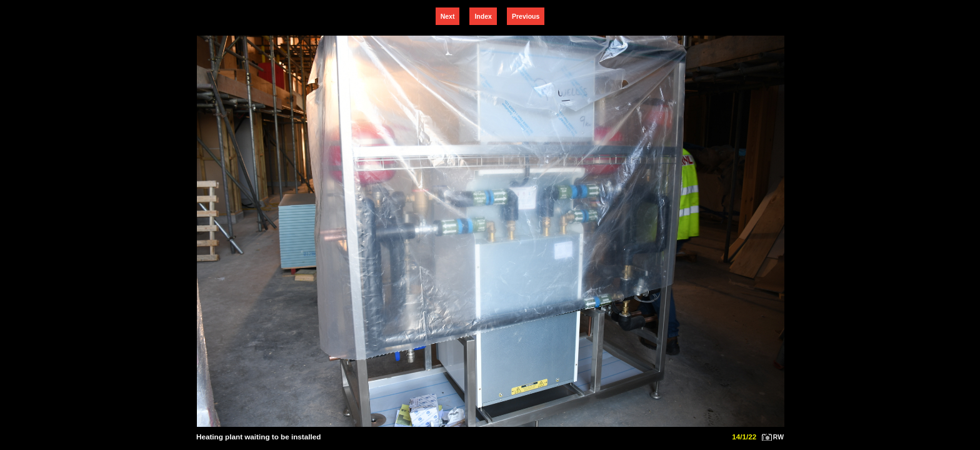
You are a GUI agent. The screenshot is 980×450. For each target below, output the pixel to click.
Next (448, 16)
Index (483, 16)
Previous (526, 16)
